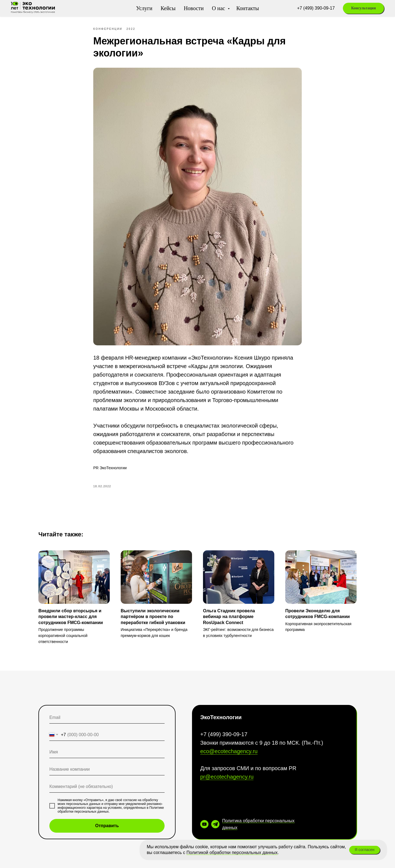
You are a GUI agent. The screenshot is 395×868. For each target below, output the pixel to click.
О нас (219, 8)
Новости (194, 8)
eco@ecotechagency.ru (229, 751)
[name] (107, 752)
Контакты (248, 8)
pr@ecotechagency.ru (227, 777)
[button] (363, 8)
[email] (107, 718)
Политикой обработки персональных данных (232, 853)
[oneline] (107, 769)
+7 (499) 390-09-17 (316, 8)
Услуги (144, 8)
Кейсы (168, 8)
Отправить (107, 826)
